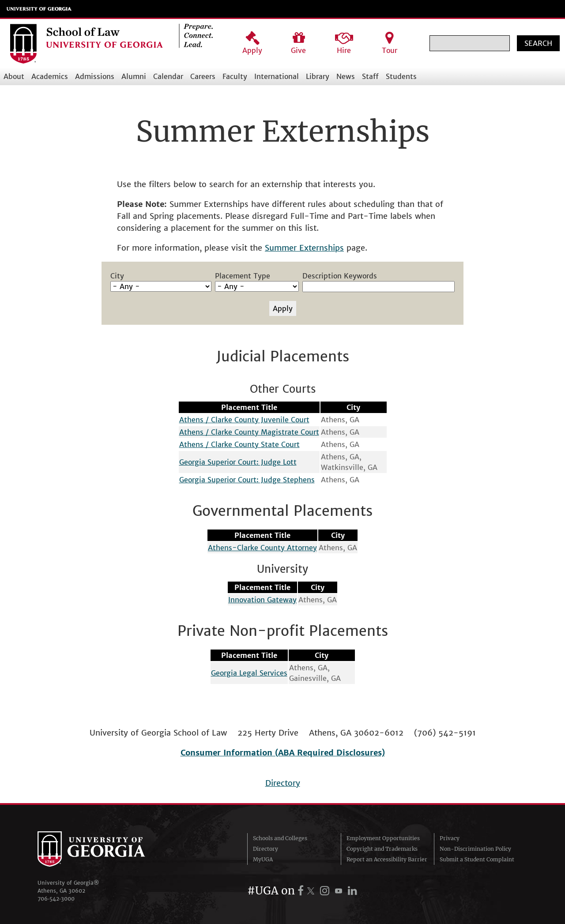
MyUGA (263, 859)
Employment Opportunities (383, 838)
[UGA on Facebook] (302, 891)
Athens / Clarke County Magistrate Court (249, 432)
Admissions (95, 76)
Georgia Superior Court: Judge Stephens (247, 480)
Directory (283, 783)
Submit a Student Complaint (477, 859)
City (117, 276)
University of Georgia (39, 9)
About (14, 76)
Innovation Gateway (262, 600)
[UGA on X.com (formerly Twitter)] (312, 891)
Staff (370, 76)
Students (401, 76)
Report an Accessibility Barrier (387, 859)
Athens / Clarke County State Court (239, 444)
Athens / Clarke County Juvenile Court (244, 420)
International (277, 76)
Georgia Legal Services (249, 673)
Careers (203, 76)
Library (318, 76)
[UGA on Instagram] (326, 891)
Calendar (168, 76)
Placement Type (243, 276)
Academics (50, 76)
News (346, 76)
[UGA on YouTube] (340, 891)
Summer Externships (304, 248)
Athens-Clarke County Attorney (262, 548)
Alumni (134, 76)
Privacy (450, 838)
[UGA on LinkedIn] (352, 891)
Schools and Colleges (280, 838)
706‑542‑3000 (56, 899)
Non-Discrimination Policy (475, 849)
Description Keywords (340, 276)
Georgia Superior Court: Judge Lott (238, 462)
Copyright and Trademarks (382, 849)
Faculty (235, 76)
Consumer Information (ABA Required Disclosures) (283, 753)
